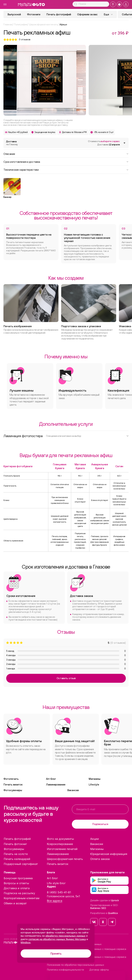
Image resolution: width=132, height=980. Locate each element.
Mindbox (26, 942)
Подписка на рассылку (19, 893)
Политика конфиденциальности (65, 970)
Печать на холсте (16, 854)
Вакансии (73, 790)
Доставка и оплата (17, 888)
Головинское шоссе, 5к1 (63, 896)
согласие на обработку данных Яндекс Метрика (57, 939)
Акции (95, 839)
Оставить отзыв (66, 678)
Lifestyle (94, 784)
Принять (56, 954)
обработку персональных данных (65, 936)
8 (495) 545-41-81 (59, 892)
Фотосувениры (13, 790)
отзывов (25, 39)
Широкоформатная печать (65, 859)
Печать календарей (17, 859)
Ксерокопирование (60, 844)
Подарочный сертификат (21, 864)
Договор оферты (99, 970)
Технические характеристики (66, 169)
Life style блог (56, 883)
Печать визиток (13, 784)
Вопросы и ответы (16, 883)
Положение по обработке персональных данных (76, 965)
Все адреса (55, 901)
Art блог (51, 779)
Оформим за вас (87, 14)
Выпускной (14, 14)
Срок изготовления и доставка (66, 162)
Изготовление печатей (62, 849)
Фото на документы (60, 839)
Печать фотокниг (15, 844)
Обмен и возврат (15, 903)
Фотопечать (11, 779)
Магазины (95, 779)
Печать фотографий (59, 14)
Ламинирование (56, 784)
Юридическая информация (109, 854)
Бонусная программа (18, 878)
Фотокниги (34, 14)
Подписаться (100, 824)
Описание (66, 154)
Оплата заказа (100, 859)
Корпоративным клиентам (22, 898)
